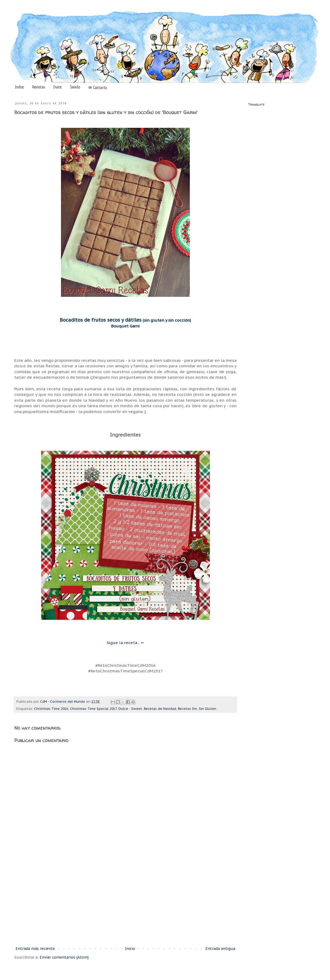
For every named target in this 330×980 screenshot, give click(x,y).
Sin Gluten (208, 709)
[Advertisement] (125, 902)
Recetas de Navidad (160, 709)
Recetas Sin (187, 709)
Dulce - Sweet (130, 709)
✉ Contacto (98, 88)
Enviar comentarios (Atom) (64, 957)
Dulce (57, 87)
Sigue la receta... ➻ (125, 643)
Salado (75, 87)
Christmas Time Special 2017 (93, 709)
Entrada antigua (220, 949)
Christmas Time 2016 (51, 709)
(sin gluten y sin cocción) (125, 320)
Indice (19, 87)
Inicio (130, 949)
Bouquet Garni (125, 326)
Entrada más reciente (35, 949)
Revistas (39, 87)
